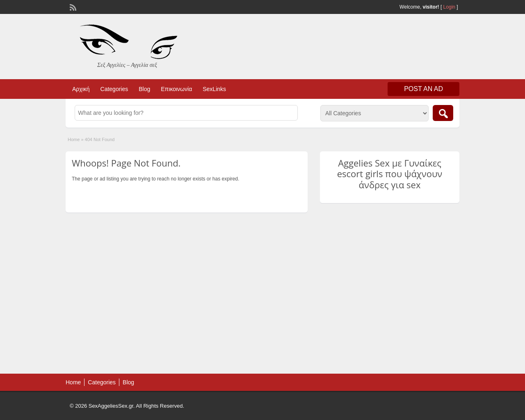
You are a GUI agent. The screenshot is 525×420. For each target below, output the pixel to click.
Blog (144, 89)
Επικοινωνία (176, 89)
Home (74, 139)
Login (449, 7)
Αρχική (81, 89)
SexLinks (214, 89)
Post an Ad (423, 89)
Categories (114, 89)
